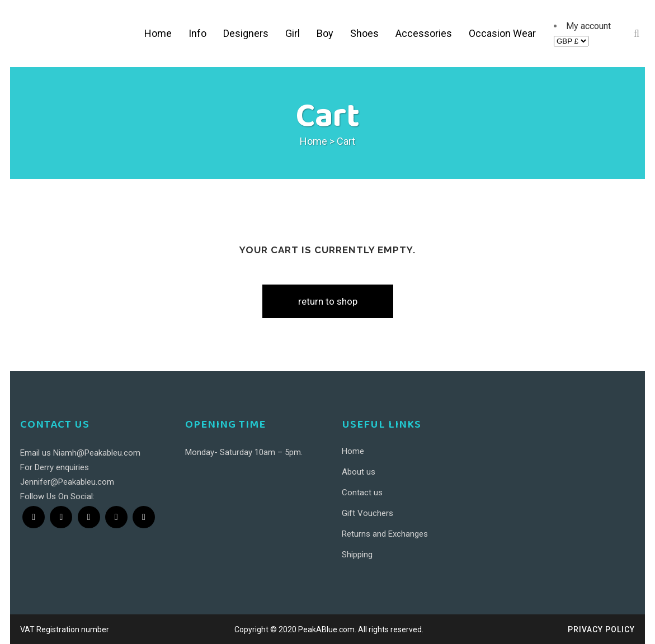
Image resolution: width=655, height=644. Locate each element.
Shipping (357, 555)
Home (314, 141)
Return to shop (328, 301)
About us (359, 472)
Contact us (362, 493)
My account (588, 26)
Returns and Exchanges (385, 534)
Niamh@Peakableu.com (97, 453)
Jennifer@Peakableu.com (67, 482)
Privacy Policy (601, 629)
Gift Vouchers (367, 513)
